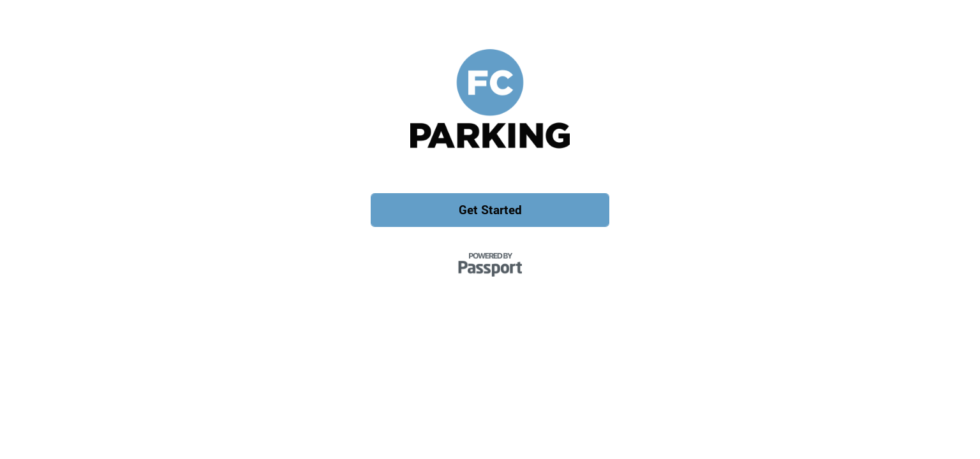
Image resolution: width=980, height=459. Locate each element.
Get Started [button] (490, 209)
